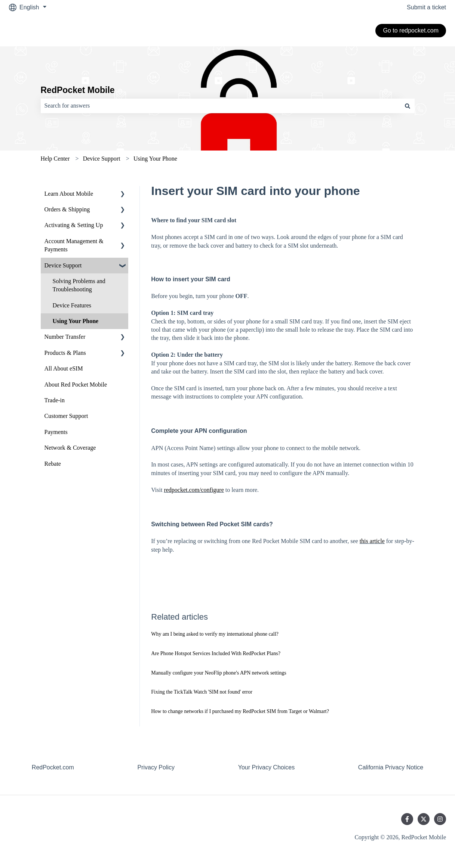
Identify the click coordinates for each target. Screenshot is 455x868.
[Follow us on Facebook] (407, 819)
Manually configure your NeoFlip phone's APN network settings (219, 673)
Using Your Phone (155, 159)
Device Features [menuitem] (72, 305)
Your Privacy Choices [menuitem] (266, 767)
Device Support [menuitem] (63, 265)
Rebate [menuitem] (53, 464)
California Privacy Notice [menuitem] (391, 767)
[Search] (408, 106)
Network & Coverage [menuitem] (70, 448)
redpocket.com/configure (194, 490)
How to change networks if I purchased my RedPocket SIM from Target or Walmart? (240, 711)
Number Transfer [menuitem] (65, 337)
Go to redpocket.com (411, 30)
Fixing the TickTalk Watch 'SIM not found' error (202, 692)
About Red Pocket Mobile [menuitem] (76, 385)
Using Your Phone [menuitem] (76, 321)
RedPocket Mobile (78, 90)
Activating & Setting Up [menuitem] (74, 225)
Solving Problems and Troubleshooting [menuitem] (79, 285)
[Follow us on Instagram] (440, 819)
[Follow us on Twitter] (424, 819)
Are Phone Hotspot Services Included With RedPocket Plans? (216, 653)
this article (372, 541)
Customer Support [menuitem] (66, 416)
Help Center (55, 159)
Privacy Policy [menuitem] (156, 767)
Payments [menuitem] (56, 432)
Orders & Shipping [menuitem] (67, 209)
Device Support (102, 159)
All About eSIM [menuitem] (64, 368)
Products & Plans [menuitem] (65, 353)
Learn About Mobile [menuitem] (69, 194)
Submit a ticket (426, 7)
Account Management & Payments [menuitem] (74, 245)
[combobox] (221, 106)
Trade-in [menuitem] (55, 400)
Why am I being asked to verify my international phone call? (215, 634)
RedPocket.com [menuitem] (53, 767)
